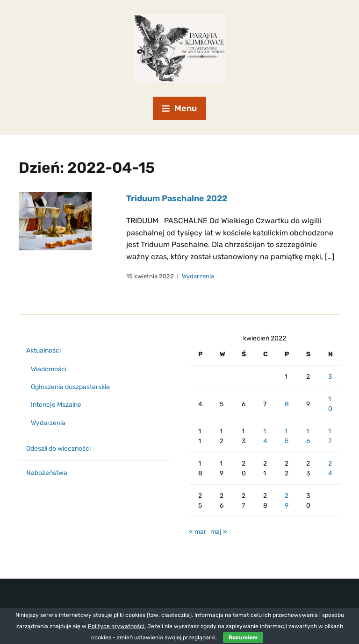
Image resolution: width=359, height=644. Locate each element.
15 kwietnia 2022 (150, 276)
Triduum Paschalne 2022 (177, 198)
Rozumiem (243, 637)
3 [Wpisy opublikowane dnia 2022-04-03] (330, 377)
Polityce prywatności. (117, 626)
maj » (219, 532)
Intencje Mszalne (56, 405)
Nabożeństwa (47, 473)
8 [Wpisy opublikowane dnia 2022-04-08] (287, 404)
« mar (197, 532)
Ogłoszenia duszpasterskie (70, 387)
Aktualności (43, 350)
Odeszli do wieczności (58, 449)
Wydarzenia (198, 276)
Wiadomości (49, 369)
